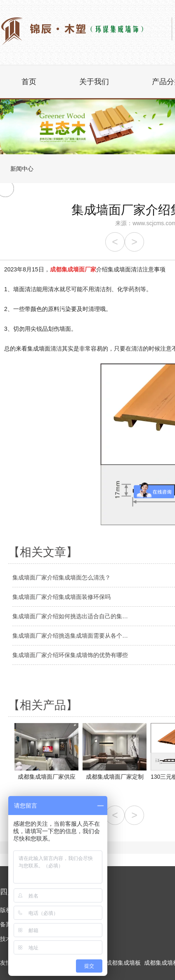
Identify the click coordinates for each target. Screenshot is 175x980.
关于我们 (94, 82)
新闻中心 (22, 169)
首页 (29, 82)
